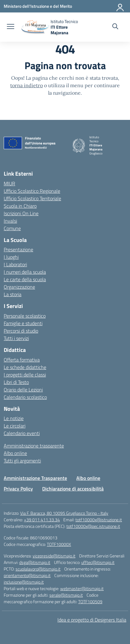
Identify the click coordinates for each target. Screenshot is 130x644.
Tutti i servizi (16, 338)
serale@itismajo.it (66, 595)
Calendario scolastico (25, 397)
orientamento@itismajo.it (27, 575)
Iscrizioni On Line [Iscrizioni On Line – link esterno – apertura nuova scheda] (21, 213)
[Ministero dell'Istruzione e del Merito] (38, 6)
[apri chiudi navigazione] (11, 27)
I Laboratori (15, 264)
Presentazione (18, 249)
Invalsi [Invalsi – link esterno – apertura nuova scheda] (10, 221)
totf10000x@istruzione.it (99, 520)
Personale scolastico (25, 316)
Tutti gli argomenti (22, 461)
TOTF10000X (59, 544)
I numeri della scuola (25, 272)
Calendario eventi (22, 433)
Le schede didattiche (25, 367)
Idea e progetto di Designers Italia (92, 620)
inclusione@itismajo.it (24, 582)
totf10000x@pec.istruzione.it (93, 526)
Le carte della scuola (25, 279)
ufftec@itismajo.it (98, 562)
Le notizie (14, 418)
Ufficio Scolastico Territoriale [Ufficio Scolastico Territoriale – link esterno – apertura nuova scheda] (32, 198)
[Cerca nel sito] (115, 27)
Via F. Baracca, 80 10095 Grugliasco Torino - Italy (64, 513)
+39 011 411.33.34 (42, 520)
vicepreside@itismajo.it (54, 556)
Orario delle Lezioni (23, 390)
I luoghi (11, 257)
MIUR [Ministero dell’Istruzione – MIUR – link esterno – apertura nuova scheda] (9, 183)
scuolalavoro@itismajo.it (38, 569)
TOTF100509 (90, 601)
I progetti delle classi (25, 375)
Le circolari (15, 426)
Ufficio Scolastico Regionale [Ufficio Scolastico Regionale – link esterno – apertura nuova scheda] (32, 191)
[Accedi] (120, 6)
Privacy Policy (18, 489)
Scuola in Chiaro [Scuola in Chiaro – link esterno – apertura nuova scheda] (20, 206)
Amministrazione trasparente (34, 446)
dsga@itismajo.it (35, 562)
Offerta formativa (22, 360)
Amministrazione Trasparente (35, 478)
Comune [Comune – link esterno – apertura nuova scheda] (12, 228)
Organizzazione (19, 287)
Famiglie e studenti (23, 323)
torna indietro (27, 85)
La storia (13, 294)
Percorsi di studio (21, 331)
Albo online (15, 453)
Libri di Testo (16, 382)
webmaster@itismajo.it (82, 588)
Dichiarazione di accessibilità (73, 489)
